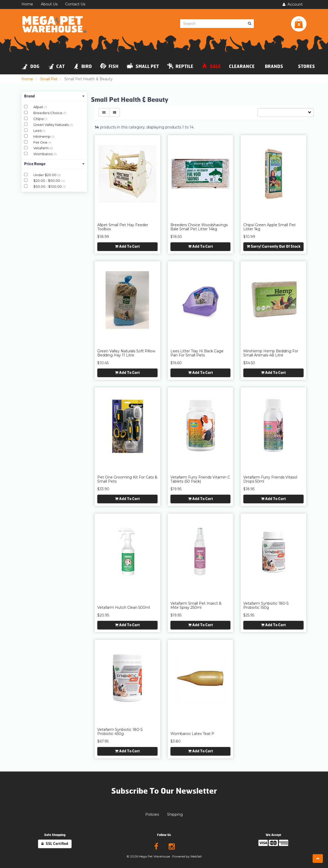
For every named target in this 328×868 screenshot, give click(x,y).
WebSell (196, 856)
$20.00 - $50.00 (47, 181)
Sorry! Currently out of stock (274, 247)
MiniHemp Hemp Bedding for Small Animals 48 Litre (271, 353)
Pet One (41, 142)
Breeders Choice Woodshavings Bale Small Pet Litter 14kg (199, 227)
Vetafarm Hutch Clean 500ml (124, 607)
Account (293, 4)
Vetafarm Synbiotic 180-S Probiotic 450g (120, 731)
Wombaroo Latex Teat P (192, 734)
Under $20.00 (45, 175)
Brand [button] (54, 96)
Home (27, 79)
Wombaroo (44, 154)
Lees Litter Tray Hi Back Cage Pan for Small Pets (197, 353)
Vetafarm (41, 148)
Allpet (39, 107)
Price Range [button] (54, 164)
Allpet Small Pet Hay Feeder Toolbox (123, 227)
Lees (38, 131)
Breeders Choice (48, 113)
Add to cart (127, 247)
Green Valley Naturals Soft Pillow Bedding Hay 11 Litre (126, 353)
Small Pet (49, 79)
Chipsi (39, 119)
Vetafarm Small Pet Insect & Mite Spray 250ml (196, 605)
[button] (299, 24)
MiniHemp (42, 136)
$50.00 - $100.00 (48, 186)
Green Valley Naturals (51, 125)
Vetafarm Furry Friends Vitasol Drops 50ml (270, 479)
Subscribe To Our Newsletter (164, 791)
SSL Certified (55, 844)
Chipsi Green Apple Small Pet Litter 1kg (269, 227)
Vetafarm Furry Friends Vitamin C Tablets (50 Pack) (200, 479)
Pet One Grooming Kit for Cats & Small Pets (127, 479)
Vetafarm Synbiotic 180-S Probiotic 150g (266, 605)
